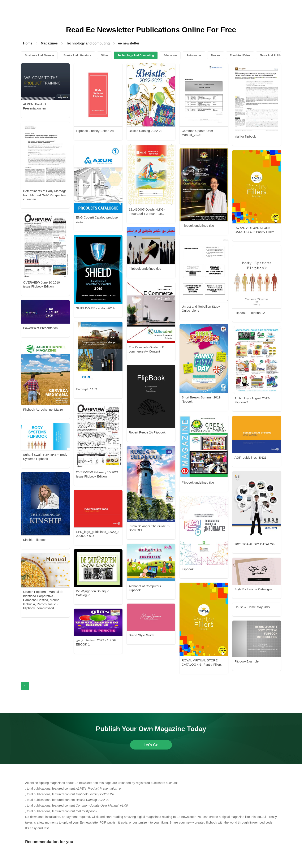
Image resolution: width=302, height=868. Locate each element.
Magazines (49, 43)
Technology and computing (88, 43)
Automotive (194, 55)
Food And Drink (240, 55)
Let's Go (151, 745)
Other (105, 55)
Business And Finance (39, 55)
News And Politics (272, 55)
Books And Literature (77, 55)
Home (28, 43)
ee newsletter (129, 43)
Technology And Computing (136, 55)
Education (170, 55)
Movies (216, 55)
